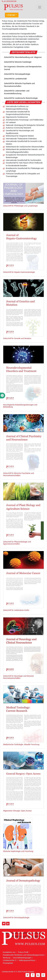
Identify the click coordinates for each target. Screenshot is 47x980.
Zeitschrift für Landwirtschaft (15, 79)
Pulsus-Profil (23, 952)
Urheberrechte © (10, 960)
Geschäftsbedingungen (22, 958)
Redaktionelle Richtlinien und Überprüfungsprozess (23, 955)
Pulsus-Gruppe (28, 972)
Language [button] (11, 15)
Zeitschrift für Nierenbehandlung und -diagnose (23, 57)
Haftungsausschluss (27, 960)
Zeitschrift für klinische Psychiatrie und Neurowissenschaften (19, 85)
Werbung (7, 958)
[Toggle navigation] (40, 7)
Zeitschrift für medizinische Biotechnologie (21, 98)
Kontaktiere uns (9, 952)
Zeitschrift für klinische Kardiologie (18, 62)
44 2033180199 (9, 1)
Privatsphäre (8, 963)
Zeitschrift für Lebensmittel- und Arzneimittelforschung (17, 92)
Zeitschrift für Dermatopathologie (17, 74)
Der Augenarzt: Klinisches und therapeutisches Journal (23, 68)
